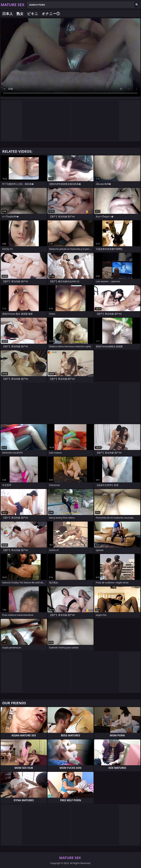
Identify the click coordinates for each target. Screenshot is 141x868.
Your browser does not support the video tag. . (70, 57)
